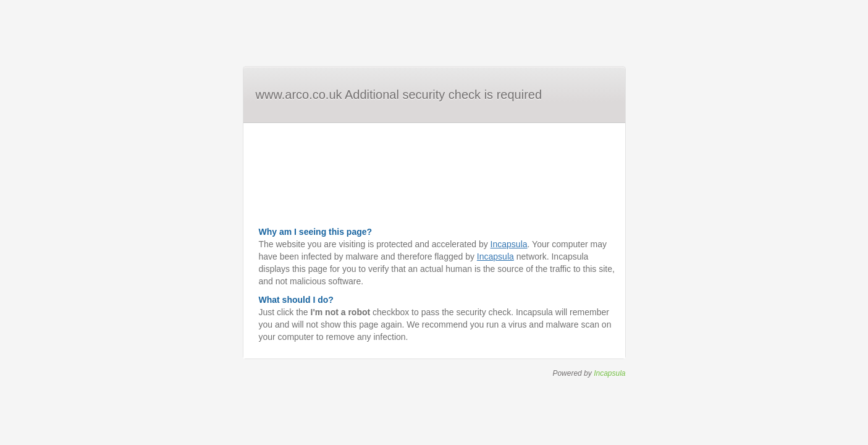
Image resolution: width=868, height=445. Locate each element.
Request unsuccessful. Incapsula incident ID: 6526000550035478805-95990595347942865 (434, 222)
